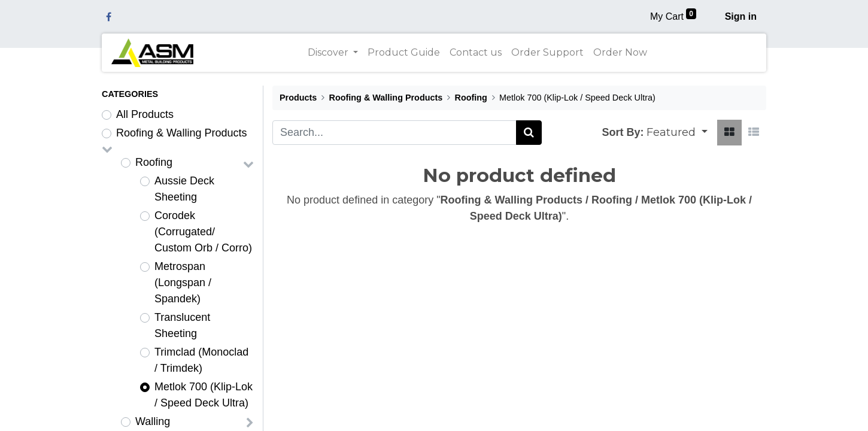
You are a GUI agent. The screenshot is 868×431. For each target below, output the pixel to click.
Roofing (154, 162)
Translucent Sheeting (182, 325)
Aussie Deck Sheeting (184, 189)
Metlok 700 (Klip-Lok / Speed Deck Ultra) (204, 395)
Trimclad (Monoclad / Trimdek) (201, 360)
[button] (677, 133)
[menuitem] (404, 53)
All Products (145, 114)
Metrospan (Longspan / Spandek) (183, 283)
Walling (153, 421)
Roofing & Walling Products (181, 133)
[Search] (529, 133)
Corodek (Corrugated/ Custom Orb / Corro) (203, 232)
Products (298, 98)
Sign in (741, 16)
